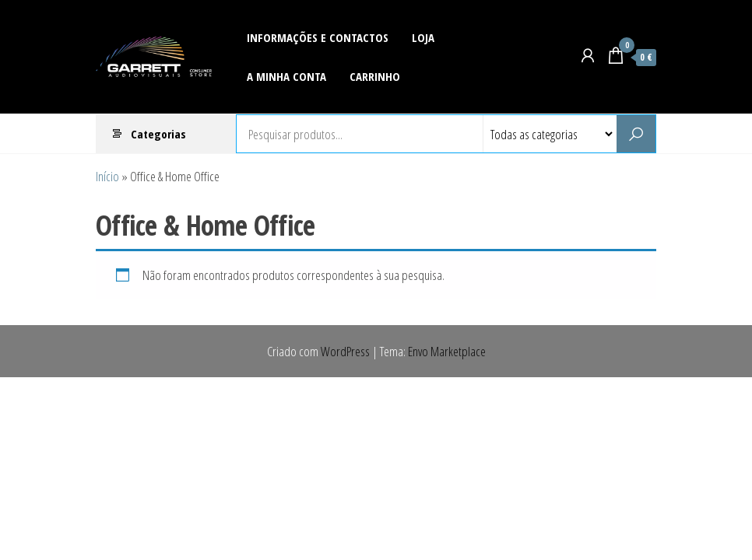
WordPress (345, 351)
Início (107, 176)
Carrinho (375, 76)
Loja (423, 37)
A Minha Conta (286, 76)
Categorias (158, 134)
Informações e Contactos (318, 37)
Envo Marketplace (447, 351)
